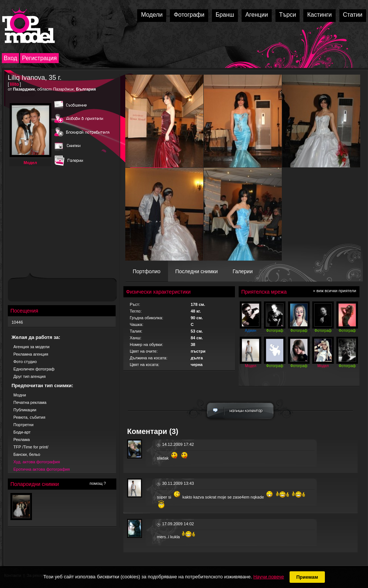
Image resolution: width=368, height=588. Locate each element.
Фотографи (189, 15)
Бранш (225, 15)
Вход (10, 58)
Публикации (25, 410)
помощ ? (98, 483)
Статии (353, 15)
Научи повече (268, 577)
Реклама (22, 440)
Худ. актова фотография (37, 462)
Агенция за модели (31, 347)
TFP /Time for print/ (31, 447)
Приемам (307, 577)
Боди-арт (22, 432)
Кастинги (319, 15)
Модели (152, 15)
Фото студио (25, 362)
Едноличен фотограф (34, 369)
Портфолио (147, 271)
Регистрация (39, 58)
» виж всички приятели (335, 291)
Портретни (23, 425)
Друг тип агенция (30, 376)
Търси (288, 15)
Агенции (257, 15)
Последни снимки (197, 271)
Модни (20, 395)
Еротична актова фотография (42, 469)
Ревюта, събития (29, 417)
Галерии (243, 271)
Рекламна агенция (31, 354)
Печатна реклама (30, 402)
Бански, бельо (27, 454)
